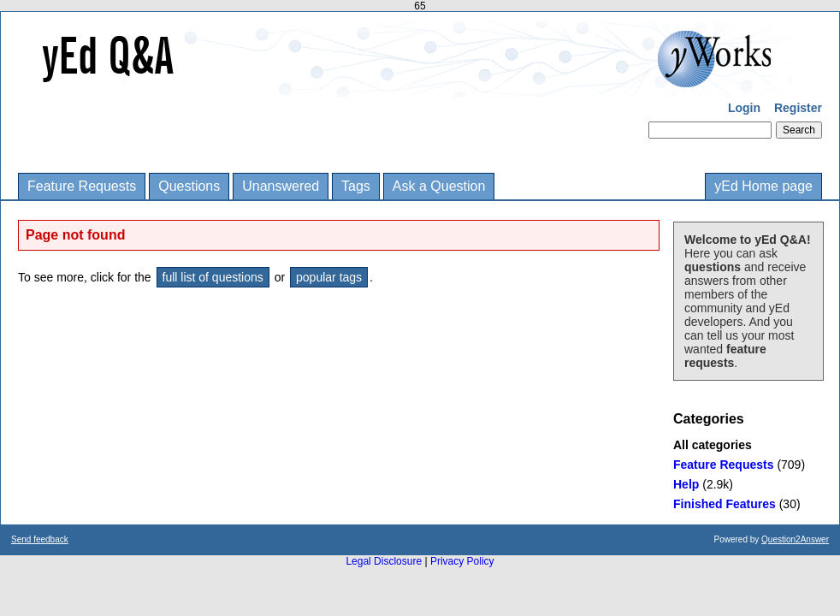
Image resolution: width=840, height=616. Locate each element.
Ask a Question (439, 186)
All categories (713, 445)
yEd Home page (763, 186)
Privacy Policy (462, 561)
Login (744, 108)
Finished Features (725, 504)
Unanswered (281, 186)
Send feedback (40, 539)
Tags (356, 186)
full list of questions (213, 277)
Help (686, 484)
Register (798, 108)
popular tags (329, 277)
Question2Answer (795, 539)
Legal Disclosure (384, 561)
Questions (189, 186)
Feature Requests (82, 186)
